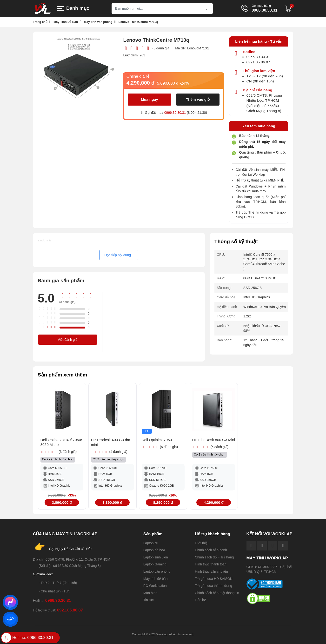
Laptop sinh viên (156, 557)
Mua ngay (150, 99)
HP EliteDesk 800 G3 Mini (214, 440)
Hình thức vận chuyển (211, 571)
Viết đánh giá (68, 340)
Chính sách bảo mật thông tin (217, 593)
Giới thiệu (202, 543)
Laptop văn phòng (157, 571)
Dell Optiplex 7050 (157, 440)
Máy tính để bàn (156, 579)
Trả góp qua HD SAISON (214, 579)
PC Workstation (155, 586)
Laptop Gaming (155, 564)
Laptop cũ (151, 543)
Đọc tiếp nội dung (118, 255)
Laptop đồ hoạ (154, 550)
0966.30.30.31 (264, 10)
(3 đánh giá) (161, 48)
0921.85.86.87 (258, 62)
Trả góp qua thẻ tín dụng (213, 586)
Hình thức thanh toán (211, 564)
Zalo (10, 619)
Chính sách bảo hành (211, 550)
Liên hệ (200, 600)
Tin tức (149, 600)
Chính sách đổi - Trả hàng (214, 557)
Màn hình (150, 593)
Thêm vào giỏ (198, 99)
